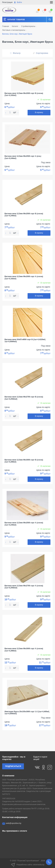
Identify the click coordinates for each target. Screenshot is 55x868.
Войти (18, 2)
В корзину (39, 112)
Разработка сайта (28, 865)
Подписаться (13, 766)
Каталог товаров (16, 20)
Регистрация (7, 2)
